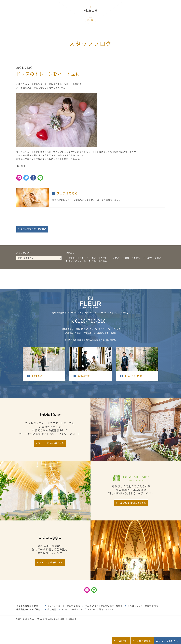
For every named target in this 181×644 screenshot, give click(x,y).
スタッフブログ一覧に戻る (33, 229)
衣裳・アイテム (132, 258)
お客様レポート (76, 258)
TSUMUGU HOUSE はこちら (132, 503)
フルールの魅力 (99, 261)
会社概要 (52, 609)
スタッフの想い (153, 258)
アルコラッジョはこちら (51, 562)
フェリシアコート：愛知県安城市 (64, 606)
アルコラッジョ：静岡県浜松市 (143, 606)
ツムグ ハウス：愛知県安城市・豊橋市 (104, 606)
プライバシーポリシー (72, 609)
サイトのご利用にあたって (101, 609)
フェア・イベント (98, 258)
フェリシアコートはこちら (51, 443)
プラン (116, 258)
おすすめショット (77, 261)
